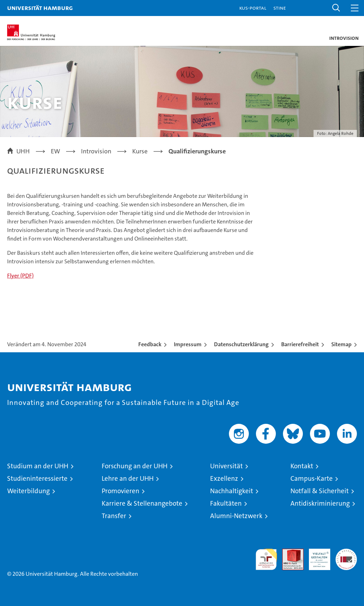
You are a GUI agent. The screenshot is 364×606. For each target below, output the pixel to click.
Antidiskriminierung (320, 503)
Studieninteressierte (37, 478)
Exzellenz (224, 478)
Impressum (188, 344)
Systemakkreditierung (346, 552)
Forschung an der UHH (135, 466)
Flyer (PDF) (20, 276)
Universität (226, 466)
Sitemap (341, 344)
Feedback (150, 344)
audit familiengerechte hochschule (266, 559)
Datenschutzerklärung (241, 344)
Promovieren (121, 491)
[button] (336, 8)
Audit (289, 552)
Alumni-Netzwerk (236, 516)
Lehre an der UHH (128, 478)
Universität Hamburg (40, 8)
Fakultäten (226, 503)
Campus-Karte (312, 478)
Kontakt (302, 466)
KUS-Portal (253, 8)
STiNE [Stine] (280, 8)
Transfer (114, 516)
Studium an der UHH (38, 466)
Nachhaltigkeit (232, 491)
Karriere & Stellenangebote (142, 503)
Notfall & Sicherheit (320, 491)
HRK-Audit (316, 556)
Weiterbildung (28, 491)
